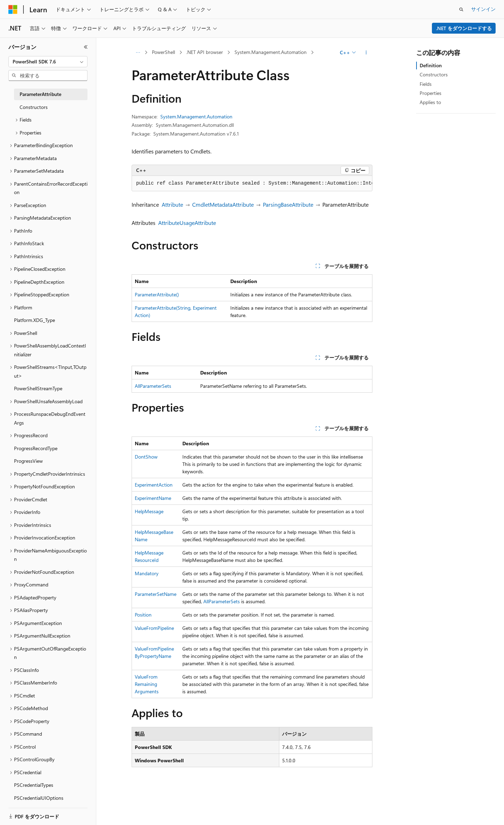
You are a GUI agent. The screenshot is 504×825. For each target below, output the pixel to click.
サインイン (483, 9)
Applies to (430, 102)
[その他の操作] (366, 53)
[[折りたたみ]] (86, 47)
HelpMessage (149, 511)
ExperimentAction (154, 485)
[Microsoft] (13, 9)
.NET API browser (205, 52)
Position (143, 615)
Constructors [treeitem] (34, 107)
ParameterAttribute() (157, 294)
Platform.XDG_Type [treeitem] (34, 320)
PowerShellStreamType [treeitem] (38, 388)
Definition (431, 65)
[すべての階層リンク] (138, 53)
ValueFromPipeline (154, 628)
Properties (430, 93)
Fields (426, 84)
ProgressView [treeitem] (28, 461)
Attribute (172, 204)
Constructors (434, 74)
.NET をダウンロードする (464, 28)
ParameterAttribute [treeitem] (40, 94)
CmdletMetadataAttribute (223, 204)
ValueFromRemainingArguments (147, 684)
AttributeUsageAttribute (187, 223)
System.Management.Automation (271, 52)
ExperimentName (153, 498)
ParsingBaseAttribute (288, 204)
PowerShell (163, 52)
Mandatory (147, 573)
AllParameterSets (153, 386)
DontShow (146, 457)
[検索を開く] (461, 9)
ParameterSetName (156, 594)
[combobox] (48, 62)
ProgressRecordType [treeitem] (36, 448)
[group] (252, 184)
